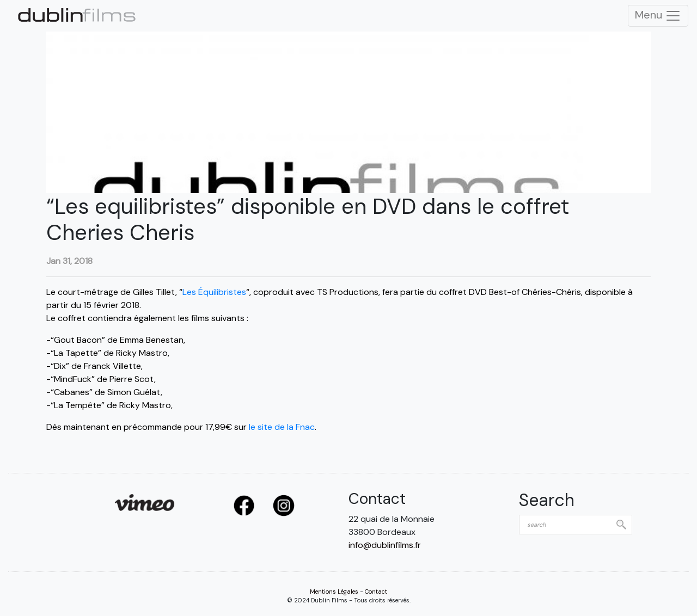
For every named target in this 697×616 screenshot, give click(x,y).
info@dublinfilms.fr (385, 545)
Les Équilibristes (214, 292)
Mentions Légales (334, 592)
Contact (376, 592)
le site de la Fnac (282, 427)
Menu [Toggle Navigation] (658, 16)
